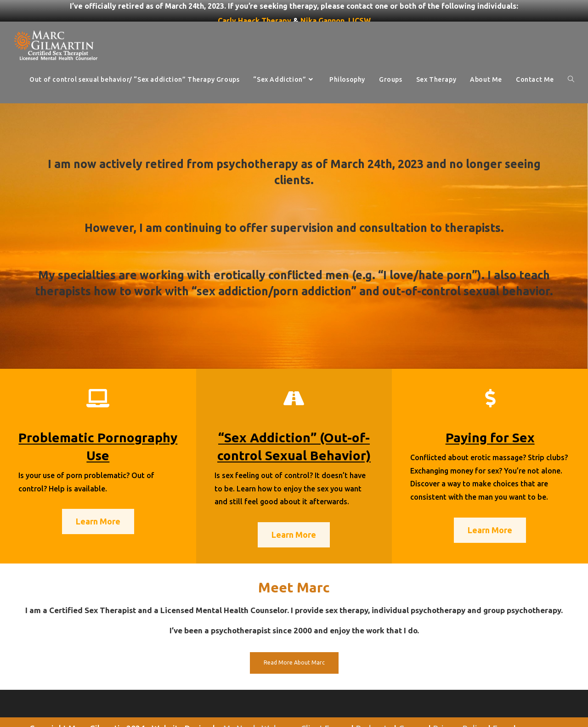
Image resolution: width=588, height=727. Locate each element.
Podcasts (374, 708)
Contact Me (323, 716)
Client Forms (325, 708)
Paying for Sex (490, 417)
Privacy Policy (459, 708)
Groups (412, 708)
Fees (502, 708)
